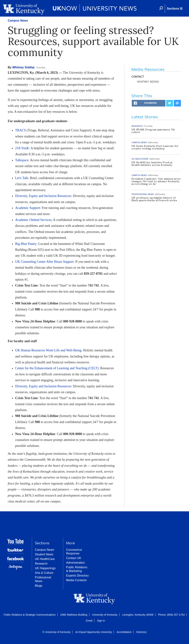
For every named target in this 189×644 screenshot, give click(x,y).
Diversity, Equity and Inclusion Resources (43, 196)
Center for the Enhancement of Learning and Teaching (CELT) (57, 368)
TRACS (20, 130)
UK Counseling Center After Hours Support (44, 262)
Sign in (101, 621)
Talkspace (22, 160)
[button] (175, 8)
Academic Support (28, 208)
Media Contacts (76, 580)
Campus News (18, 21)
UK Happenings (45, 568)
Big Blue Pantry (26, 244)
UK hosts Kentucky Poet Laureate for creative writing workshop (155, 147)
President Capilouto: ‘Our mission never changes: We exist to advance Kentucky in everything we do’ (156, 181)
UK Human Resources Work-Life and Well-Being (48, 350)
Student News (44, 554)
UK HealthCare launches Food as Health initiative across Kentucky (152, 164)
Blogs (39, 586)
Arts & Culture (44, 573)
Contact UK (74, 558)
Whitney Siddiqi (23, 67)
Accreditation (124, 632)
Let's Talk (22, 178)
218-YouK (22, 148)
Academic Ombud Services (33, 220)
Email (89, 621)
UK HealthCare (45, 559)
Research (41, 564)
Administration (75, 563)
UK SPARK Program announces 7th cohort (153, 131)
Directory (141, 632)
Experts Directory (77, 576)
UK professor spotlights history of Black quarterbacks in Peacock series (154, 199)
